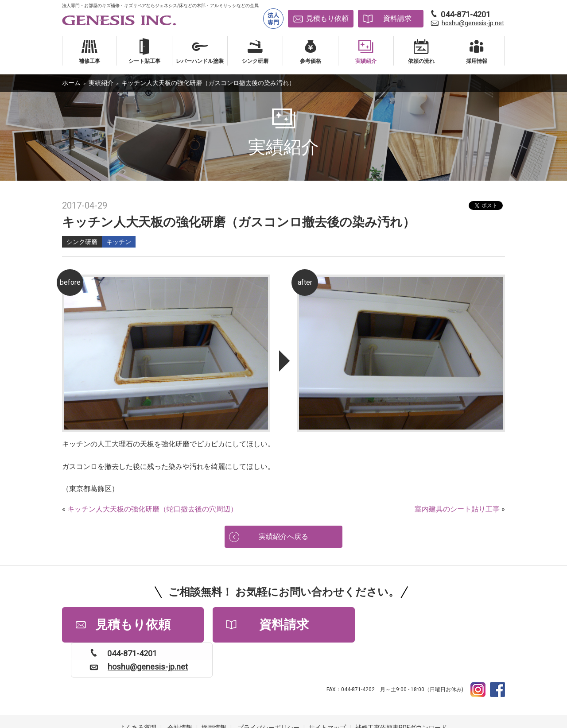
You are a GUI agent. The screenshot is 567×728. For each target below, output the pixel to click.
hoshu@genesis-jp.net (473, 23)
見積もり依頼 (327, 18)
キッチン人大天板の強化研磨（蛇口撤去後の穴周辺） (152, 509)
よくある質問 (138, 693)
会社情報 (180, 693)
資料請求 (397, 18)
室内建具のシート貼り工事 (457, 509)
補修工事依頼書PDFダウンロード (401, 693)
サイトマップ (327, 693)
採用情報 (214, 693)
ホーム (71, 83)
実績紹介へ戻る (283, 536)
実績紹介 (101, 83)
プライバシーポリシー (268, 693)
